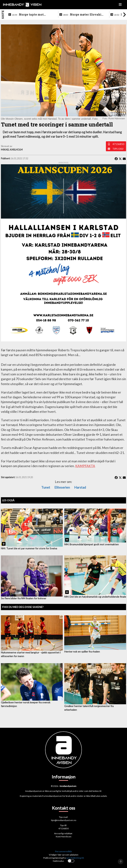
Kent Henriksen (64, 837)
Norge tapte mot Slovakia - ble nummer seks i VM (29, 15)
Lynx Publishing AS (75, 858)
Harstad (80, 487)
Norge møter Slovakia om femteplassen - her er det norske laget (83, 15)
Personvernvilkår (64, 851)
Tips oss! (118, 149)
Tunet (46, 487)
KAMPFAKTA (85, 466)
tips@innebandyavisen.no (64, 820)
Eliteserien (62, 487)
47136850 (118, 144)
